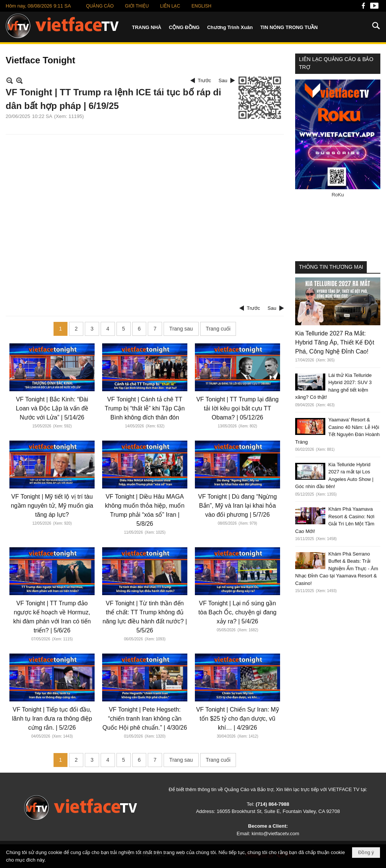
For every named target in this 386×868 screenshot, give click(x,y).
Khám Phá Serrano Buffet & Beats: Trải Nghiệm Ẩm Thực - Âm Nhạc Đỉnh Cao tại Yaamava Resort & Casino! (337, 569)
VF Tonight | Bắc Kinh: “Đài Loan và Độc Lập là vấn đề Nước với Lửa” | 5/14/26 (52, 408)
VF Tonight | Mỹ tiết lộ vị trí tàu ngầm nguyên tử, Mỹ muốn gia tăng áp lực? (52, 506)
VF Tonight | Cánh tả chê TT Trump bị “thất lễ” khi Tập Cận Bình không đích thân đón (145, 408)
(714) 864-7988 (272, 804)
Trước (204, 80)
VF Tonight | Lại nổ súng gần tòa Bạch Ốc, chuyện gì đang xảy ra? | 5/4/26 (237, 612)
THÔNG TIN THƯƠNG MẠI (331, 267)
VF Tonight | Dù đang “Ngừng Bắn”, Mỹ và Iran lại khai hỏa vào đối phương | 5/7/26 (238, 506)
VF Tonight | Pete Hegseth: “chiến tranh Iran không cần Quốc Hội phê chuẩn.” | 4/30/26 (145, 719)
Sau (223, 80)
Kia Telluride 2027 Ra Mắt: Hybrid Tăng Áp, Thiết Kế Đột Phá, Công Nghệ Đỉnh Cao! (335, 342)
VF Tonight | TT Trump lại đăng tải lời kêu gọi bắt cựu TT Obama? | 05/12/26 (238, 408)
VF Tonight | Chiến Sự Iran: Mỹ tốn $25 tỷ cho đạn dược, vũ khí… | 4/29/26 (237, 719)
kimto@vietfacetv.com (275, 834)
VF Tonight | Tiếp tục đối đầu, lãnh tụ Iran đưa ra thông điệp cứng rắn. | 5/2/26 (52, 719)
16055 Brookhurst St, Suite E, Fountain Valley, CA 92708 (278, 811)
